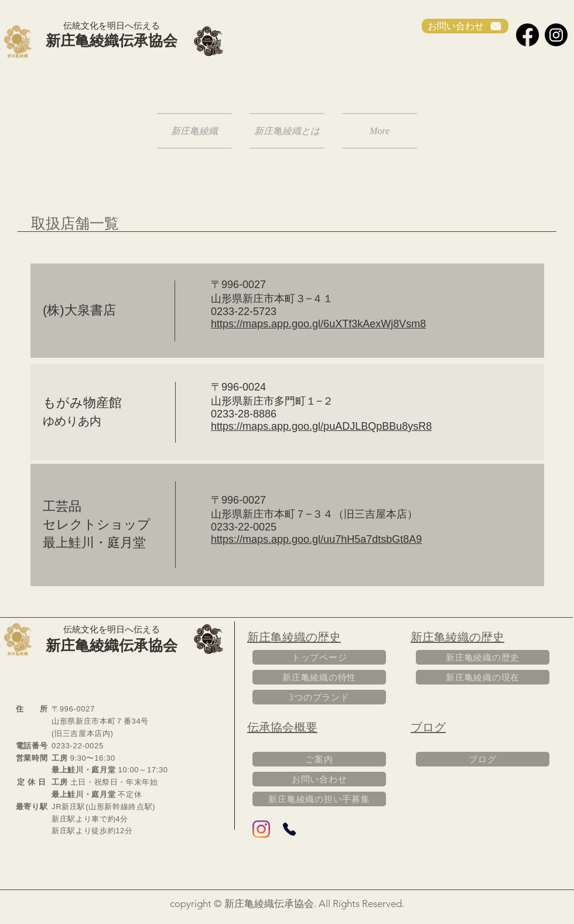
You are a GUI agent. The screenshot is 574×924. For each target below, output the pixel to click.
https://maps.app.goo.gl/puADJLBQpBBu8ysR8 (321, 426)
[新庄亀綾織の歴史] (483, 657)
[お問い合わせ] (465, 26)
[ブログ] (483, 759)
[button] (287, 131)
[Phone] (289, 829)
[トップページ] (319, 657)
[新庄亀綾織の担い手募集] (319, 799)
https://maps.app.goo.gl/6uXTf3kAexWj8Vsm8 (318, 324)
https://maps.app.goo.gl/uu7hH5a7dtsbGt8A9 (316, 539)
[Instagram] (556, 35)
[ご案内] (319, 759)
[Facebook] (527, 35)
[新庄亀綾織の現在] (483, 677)
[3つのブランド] (319, 697)
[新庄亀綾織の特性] (319, 677)
